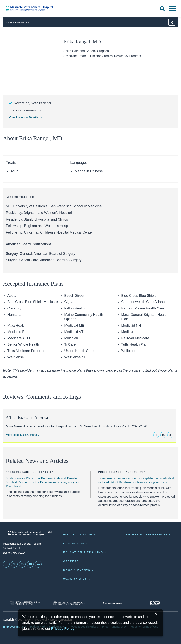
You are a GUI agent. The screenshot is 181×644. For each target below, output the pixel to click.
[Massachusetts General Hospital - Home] (30, 533)
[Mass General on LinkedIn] (38, 564)
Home (9, 22)
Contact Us (74, 544)
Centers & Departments (146, 535)
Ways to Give (75, 579)
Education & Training (83, 552)
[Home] (38, 8)
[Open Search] (162, 9)
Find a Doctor (22, 22)
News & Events (77, 570)
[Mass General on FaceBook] (6, 564)
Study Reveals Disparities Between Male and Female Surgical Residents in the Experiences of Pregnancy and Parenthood (43, 482)
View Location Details (24, 117)
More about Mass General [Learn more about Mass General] (21, 435)
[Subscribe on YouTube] (30, 564)
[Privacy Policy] (63, 629)
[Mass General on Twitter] (14, 564)
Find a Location (78, 535)
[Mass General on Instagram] (22, 564)
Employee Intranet (14, 627)
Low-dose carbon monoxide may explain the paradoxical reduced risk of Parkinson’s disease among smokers (136, 480)
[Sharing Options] (172, 22)
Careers (71, 561)
